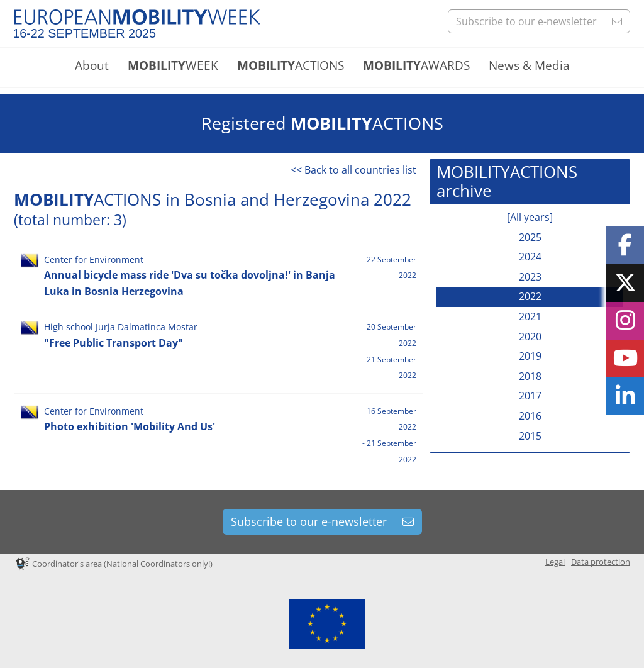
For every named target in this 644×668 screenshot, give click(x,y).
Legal (555, 562)
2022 (530, 296)
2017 (530, 396)
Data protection (601, 562)
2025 (530, 237)
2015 (530, 436)
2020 (530, 337)
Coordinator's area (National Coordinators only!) (114, 564)
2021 (530, 316)
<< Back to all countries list (353, 170)
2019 (530, 356)
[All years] (530, 217)
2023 (530, 277)
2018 (530, 376)
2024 (530, 257)
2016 (530, 416)
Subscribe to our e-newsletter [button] (539, 21)
